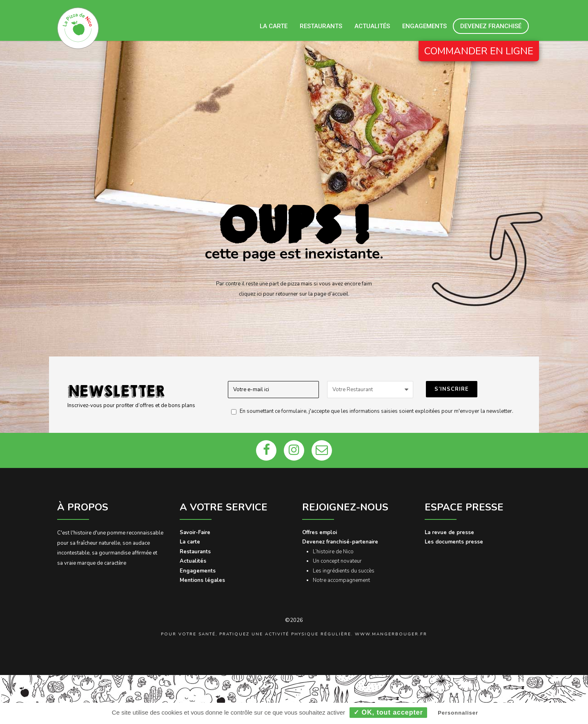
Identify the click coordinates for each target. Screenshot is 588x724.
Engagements (424, 26)
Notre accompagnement (341, 580)
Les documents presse (454, 542)
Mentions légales (202, 580)
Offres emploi (320, 532)
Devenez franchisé (491, 26)
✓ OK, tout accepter (388, 712)
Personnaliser (458, 713)
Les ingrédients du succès (344, 571)
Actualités (372, 26)
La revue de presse (449, 532)
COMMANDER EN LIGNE (479, 51)
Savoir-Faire (195, 532)
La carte (274, 26)
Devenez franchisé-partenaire (340, 542)
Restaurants (321, 26)
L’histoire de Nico (333, 552)
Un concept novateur (337, 561)
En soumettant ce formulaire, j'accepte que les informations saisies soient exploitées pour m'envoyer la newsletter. (370, 411)
